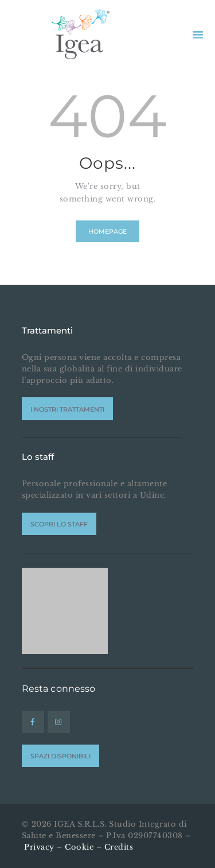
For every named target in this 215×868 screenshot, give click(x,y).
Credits (119, 847)
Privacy (39, 847)
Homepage (107, 231)
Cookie (79, 847)
